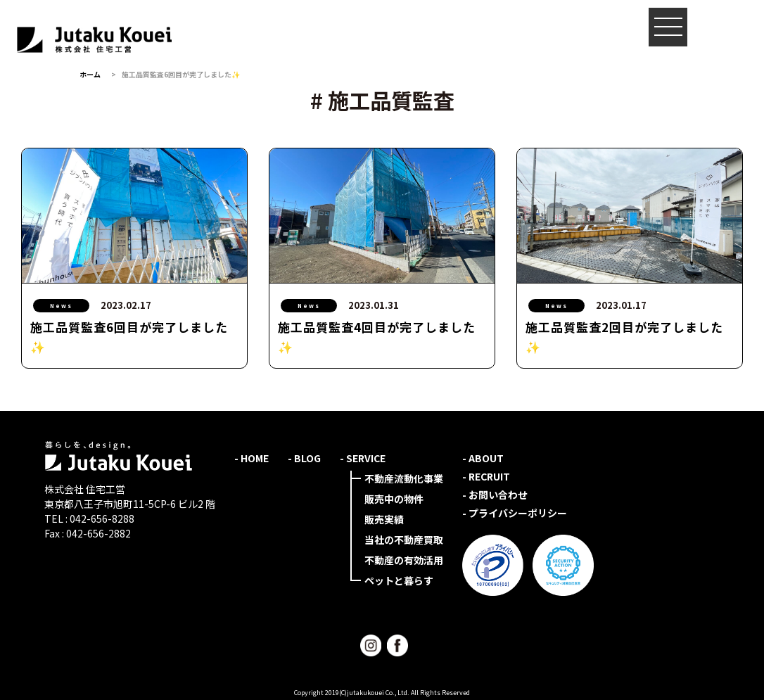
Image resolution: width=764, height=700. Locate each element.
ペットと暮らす (399, 580)
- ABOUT (483, 458)
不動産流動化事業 (404, 478)
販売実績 (384, 519)
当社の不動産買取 (404, 540)
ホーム (90, 74)
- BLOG (304, 458)
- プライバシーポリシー (515, 513)
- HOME (252, 458)
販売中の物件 (394, 499)
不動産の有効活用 (404, 560)
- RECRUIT (486, 476)
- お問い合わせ (495, 495)
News (61, 306)
